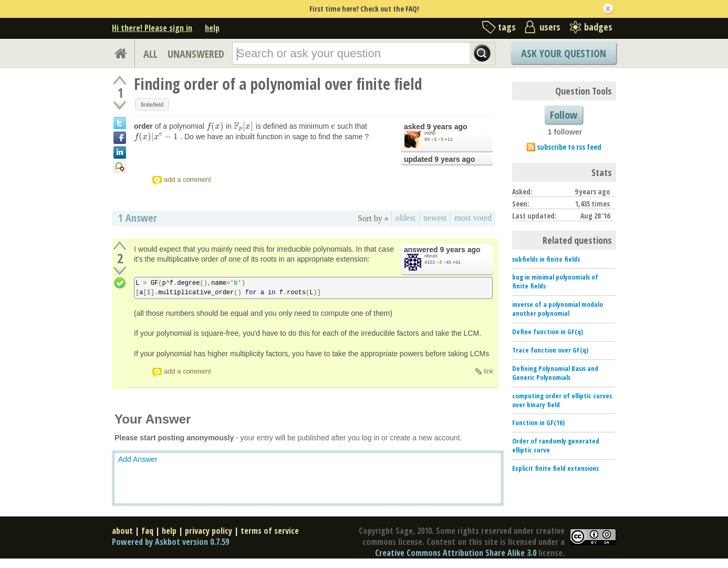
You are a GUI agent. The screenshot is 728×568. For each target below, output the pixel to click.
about (122, 531)
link (488, 371)
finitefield (152, 105)
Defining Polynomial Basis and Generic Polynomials (555, 373)
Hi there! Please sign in (152, 28)
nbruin (431, 256)
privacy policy (209, 531)
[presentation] (215, 126)
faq (147, 531)
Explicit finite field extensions (555, 468)
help (212, 28)
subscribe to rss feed (569, 147)
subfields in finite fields (546, 259)
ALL (150, 54)
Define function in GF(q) (548, 332)
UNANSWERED (196, 54)
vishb (430, 133)
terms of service (270, 531)
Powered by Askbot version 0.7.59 (170, 542)
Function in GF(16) (538, 422)
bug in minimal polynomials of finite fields (555, 281)
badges (598, 27)
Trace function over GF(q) (550, 350)
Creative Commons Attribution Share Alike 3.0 (456, 553)
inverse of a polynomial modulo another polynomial (558, 309)
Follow (564, 115)
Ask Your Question (564, 53)
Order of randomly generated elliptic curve (556, 445)
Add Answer (138, 459)
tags (507, 27)
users (550, 27)
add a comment (188, 179)
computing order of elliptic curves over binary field (562, 400)
